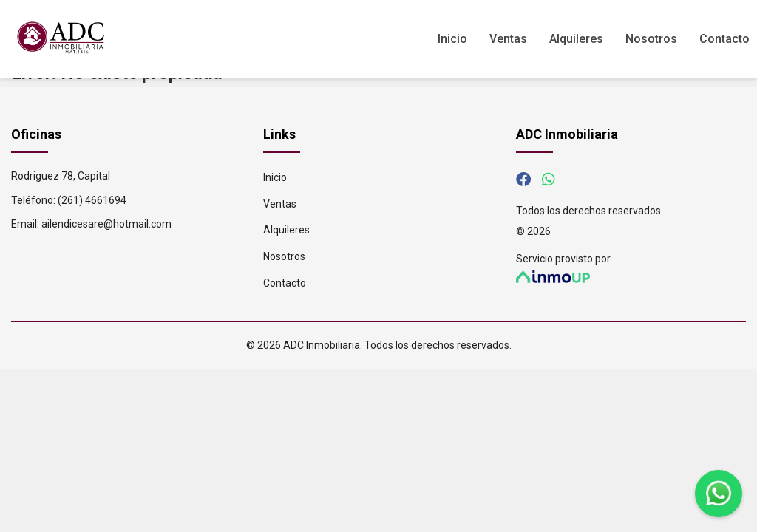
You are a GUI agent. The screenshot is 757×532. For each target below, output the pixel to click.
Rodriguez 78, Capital (61, 176)
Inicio (452, 39)
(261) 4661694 (92, 200)
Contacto (724, 39)
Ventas (508, 39)
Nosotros (651, 39)
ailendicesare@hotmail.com (106, 224)
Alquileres (576, 39)
